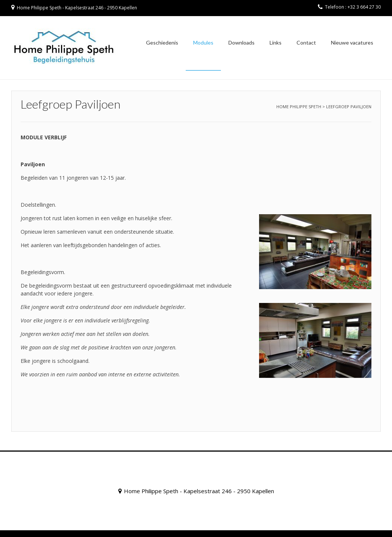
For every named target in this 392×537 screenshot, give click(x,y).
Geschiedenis (162, 43)
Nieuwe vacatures (352, 43)
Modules (203, 43)
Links (276, 43)
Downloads (241, 43)
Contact (306, 43)
